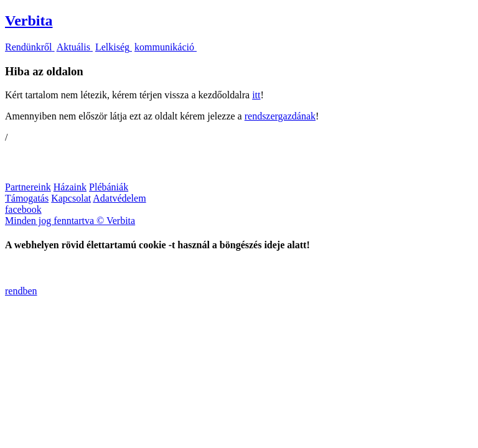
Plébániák (109, 187)
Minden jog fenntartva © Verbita (70, 221)
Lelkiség (114, 47)
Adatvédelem (119, 198)
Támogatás (27, 198)
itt (256, 95)
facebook (23, 209)
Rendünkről (30, 47)
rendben (21, 291)
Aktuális (75, 47)
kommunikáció (166, 47)
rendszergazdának (280, 116)
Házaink (70, 187)
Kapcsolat (71, 198)
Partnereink (28, 187)
